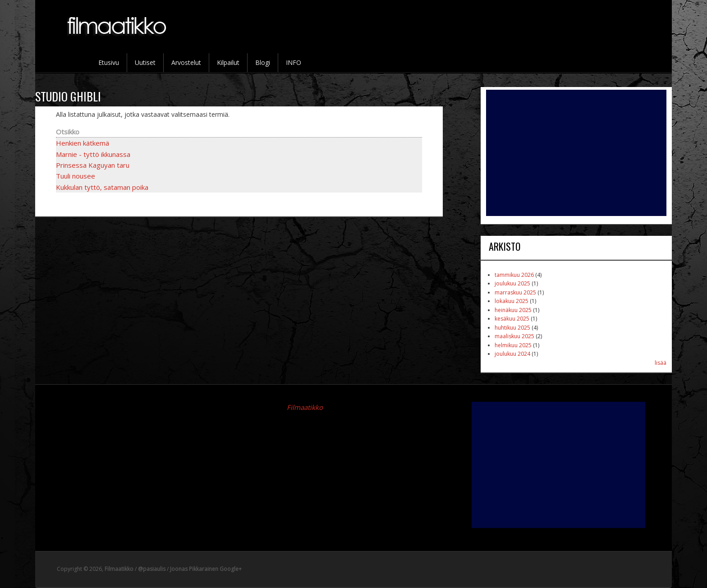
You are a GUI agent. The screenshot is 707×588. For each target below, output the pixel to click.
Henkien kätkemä (83, 143)
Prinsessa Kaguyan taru (93, 165)
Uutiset (145, 62)
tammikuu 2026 (514, 275)
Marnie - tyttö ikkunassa (93, 154)
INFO (294, 62)
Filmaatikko (305, 407)
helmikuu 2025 (513, 345)
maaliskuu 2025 (514, 336)
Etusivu (109, 62)
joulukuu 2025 (512, 283)
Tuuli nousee (76, 176)
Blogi (263, 62)
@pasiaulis (152, 569)
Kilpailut (228, 62)
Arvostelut (186, 62)
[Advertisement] (576, 153)
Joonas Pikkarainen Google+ (206, 569)
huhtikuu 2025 (512, 328)
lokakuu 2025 (512, 301)
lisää (661, 363)
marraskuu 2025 (515, 292)
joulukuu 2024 (512, 354)
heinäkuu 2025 (513, 310)
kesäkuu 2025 (512, 319)
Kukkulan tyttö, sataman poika (102, 187)
